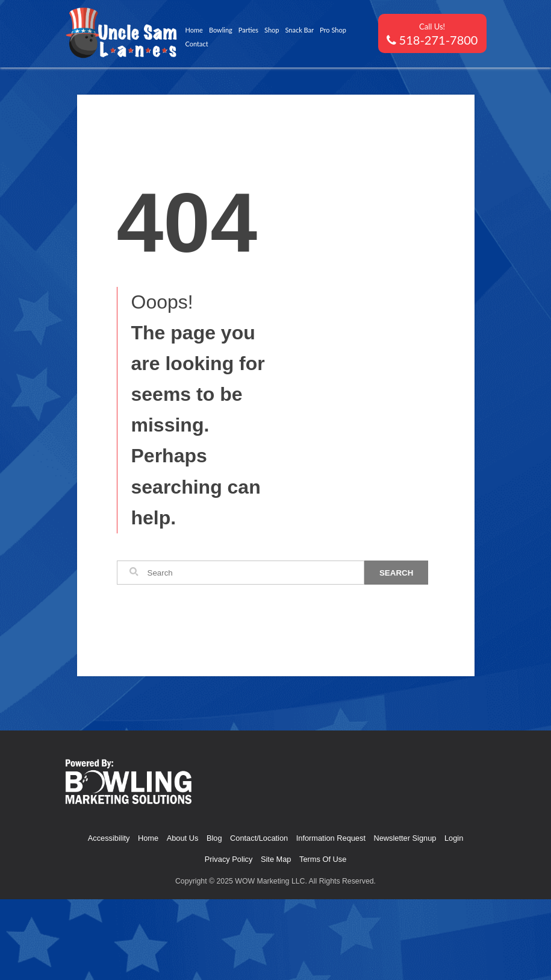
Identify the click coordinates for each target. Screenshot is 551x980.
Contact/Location (259, 838)
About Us (183, 838)
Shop (272, 30)
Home (194, 30)
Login (454, 838)
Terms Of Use (323, 859)
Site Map (276, 859)
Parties (248, 30)
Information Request (331, 838)
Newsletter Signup (405, 838)
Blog (214, 838)
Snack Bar (299, 30)
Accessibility (109, 838)
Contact (197, 44)
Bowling (221, 30)
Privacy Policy (229, 859)
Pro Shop (333, 30)
